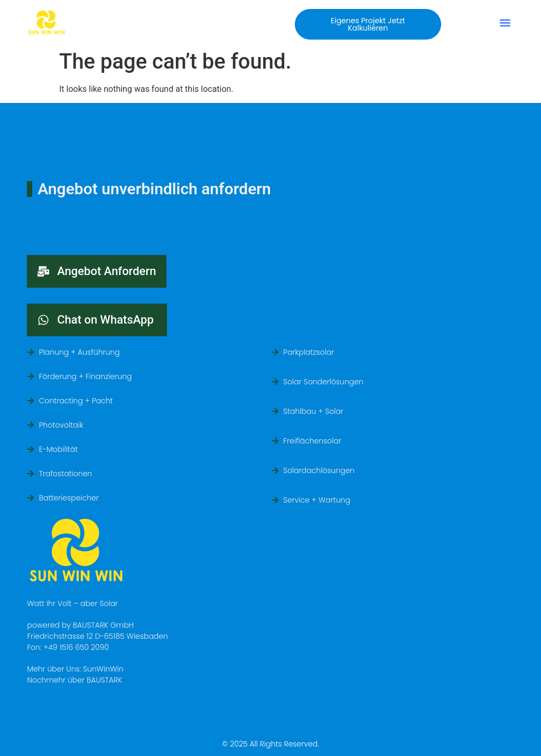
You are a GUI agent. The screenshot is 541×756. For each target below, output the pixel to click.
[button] (368, 24)
